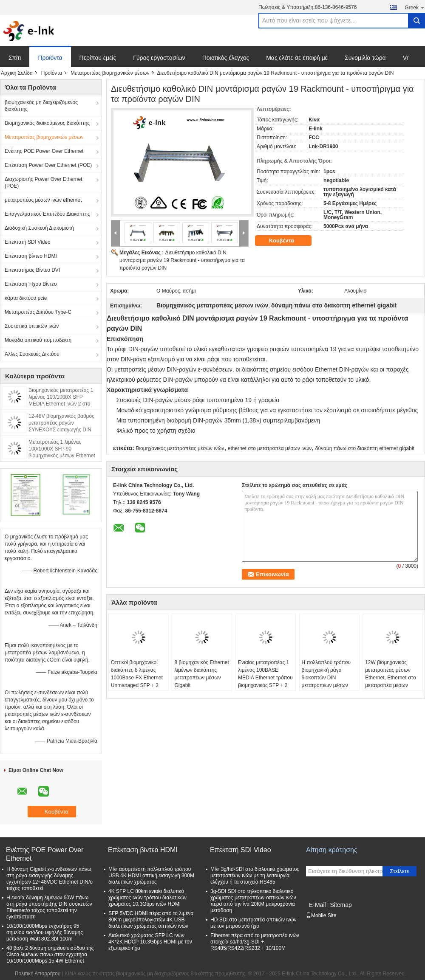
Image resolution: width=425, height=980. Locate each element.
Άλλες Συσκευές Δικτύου (32, 354)
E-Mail (317, 905)
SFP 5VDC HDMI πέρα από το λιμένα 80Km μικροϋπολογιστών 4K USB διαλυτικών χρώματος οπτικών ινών (151, 920)
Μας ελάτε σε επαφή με (297, 58)
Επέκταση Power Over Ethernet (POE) (48, 165)
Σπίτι (15, 58)
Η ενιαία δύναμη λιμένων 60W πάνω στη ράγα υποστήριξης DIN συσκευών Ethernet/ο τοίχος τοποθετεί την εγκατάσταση (49, 907)
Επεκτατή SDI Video (28, 242)
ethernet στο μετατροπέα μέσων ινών (270, 448)
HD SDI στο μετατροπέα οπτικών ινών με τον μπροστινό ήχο (254, 923)
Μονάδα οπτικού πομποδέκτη (38, 340)
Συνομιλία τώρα (365, 58)
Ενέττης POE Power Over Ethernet (44, 151)
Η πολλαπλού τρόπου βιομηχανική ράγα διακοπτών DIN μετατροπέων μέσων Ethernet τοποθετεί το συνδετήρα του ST (326, 681)
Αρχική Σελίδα (17, 73)
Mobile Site (321, 915)
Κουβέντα (288, 241)
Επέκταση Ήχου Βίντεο (31, 284)
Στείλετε (399, 871)
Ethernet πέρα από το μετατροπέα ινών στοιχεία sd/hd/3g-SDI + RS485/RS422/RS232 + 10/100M (255, 942)
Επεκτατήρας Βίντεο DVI (32, 270)
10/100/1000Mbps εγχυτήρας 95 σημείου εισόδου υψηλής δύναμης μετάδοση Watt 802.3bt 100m (45, 932)
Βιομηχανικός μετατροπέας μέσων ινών (180, 448)
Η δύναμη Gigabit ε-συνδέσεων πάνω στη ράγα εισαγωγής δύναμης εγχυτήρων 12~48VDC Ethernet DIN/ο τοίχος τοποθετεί (50, 879)
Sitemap (341, 905)
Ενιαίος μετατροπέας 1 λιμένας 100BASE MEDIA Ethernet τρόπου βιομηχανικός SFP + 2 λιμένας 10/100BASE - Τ (266, 678)
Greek (415, 7)
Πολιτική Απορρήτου (38, 974)
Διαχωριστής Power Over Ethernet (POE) (43, 183)
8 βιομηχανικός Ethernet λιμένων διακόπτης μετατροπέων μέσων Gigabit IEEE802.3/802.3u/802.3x (203, 678)
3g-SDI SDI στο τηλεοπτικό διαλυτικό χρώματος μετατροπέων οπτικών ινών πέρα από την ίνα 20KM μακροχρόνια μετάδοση (253, 901)
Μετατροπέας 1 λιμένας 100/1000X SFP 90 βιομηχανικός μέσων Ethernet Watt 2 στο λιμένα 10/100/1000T (62, 456)
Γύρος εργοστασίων (159, 58)
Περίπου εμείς (98, 58)
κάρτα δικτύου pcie (26, 298)
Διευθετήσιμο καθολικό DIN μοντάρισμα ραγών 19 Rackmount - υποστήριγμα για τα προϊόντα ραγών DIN (182, 260)
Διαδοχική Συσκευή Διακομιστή (39, 228)
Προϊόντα (50, 58)
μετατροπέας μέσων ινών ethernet (43, 200)
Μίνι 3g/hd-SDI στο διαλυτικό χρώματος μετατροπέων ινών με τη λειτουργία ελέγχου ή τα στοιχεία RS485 (255, 876)
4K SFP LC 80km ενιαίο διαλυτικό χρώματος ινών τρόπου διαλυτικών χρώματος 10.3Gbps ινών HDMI (147, 898)
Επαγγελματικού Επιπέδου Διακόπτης (47, 214)
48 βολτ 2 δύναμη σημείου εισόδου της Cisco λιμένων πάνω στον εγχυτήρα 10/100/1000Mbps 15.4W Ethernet (50, 955)
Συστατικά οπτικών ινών (32, 326)
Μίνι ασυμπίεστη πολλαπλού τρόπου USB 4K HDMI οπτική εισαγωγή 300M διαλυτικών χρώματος (151, 876)
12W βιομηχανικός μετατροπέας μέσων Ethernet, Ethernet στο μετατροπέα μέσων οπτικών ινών (390, 678)
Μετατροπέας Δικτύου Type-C (38, 312)
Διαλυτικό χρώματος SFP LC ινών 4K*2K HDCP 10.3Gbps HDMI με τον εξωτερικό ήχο (150, 942)
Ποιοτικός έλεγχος (226, 58)
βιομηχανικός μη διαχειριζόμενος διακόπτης (41, 106)
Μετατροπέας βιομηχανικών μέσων (110, 73)
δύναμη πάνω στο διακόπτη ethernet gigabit (365, 448)
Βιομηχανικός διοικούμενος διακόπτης (47, 123)
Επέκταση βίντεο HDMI (31, 256)
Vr (406, 58)
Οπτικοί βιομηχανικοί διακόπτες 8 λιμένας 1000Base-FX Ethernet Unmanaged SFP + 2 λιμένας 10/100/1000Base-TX (137, 681)
